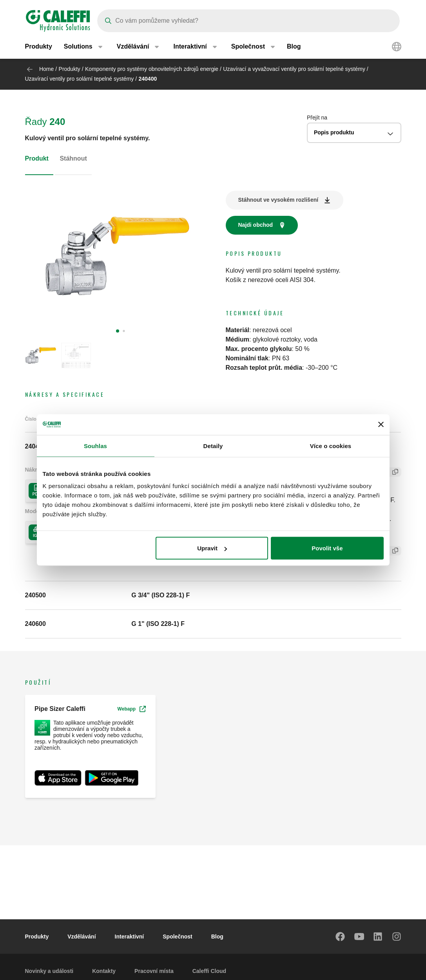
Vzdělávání (82, 937)
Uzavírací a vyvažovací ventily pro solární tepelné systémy (294, 69)
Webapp (132, 709)
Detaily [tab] (213, 446)
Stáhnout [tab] (73, 158)
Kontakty (104, 971)
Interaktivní (130, 937)
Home (46, 69)
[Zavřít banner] (381, 425)
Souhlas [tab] (95, 446)
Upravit (212, 548)
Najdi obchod (256, 225)
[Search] (248, 21)
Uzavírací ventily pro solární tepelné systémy (80, 79)
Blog (294, 47)
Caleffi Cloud (209, 971)
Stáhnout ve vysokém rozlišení (278, 200)
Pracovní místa (154, 971)
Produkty (39, 47)
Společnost (177, 937)
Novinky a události (49, 971)
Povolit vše (327, 548)
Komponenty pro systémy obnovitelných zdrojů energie (152, 69)
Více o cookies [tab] (331, 446)
